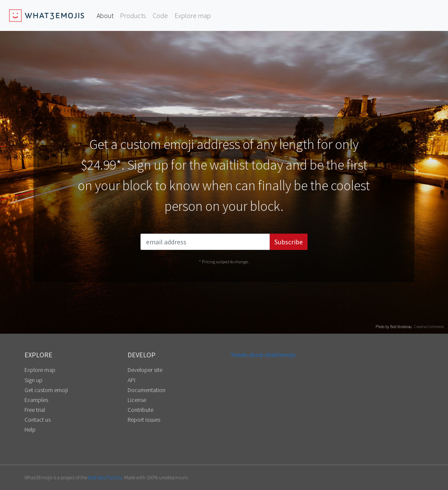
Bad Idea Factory (105, 477)
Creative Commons (429, 327)
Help (30, 430)
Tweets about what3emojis (263, 355)
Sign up (34, 380)
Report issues (144, 420)
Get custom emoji (46, 390)
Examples (36, 400)
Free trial (35, 410)
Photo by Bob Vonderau (394, 327)
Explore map (193, 15)
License (137, 400)
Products (133, 15)
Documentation (146, 390)
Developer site (145, 370)
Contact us (38, 420)
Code (160, 15)
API (131, 380)
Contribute (140, 410)
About (105, 15)
